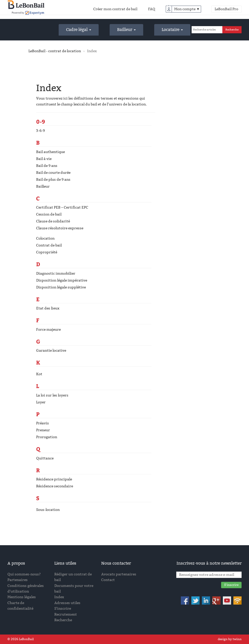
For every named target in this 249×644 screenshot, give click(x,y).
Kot (39, 374)
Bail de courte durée (53, 173)
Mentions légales (22, 597)
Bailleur (126, 30)
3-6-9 (40, 131)
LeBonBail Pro (226, 9)
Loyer (41, 402)
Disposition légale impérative (62, 280)
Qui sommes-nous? (24, 574)
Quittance (45, 458)
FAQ (152, 9)
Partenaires (18, 580)
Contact (108, 580)
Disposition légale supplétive (61, 287)
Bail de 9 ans (47, 166)
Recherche (63, 620)
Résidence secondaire (55, 486)
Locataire (172, 30)
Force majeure (48, 330)
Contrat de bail (49, 245)
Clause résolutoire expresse (60, 228)
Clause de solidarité (53, 221)
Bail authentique (50, 152)
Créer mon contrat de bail (115, 9)
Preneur (43, 430)
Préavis (43, 423)
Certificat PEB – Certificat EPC (62, 207)
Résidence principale (54, 479)
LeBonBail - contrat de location (55, 51)
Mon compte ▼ (187, 9)
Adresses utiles (67, 603)
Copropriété (47, 252)
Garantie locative (51, 351)
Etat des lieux (48, 308)
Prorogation (47, 437)
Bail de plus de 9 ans (53, 180)
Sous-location (48, 510)
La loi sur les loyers (52, 395)
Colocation (45, 238)
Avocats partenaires (119, 574)
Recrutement (66, 614)
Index (59, 597)
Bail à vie (44, 159)
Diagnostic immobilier (56, 273)
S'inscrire (63, 609)
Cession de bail (49, 214)
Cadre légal (79, 30)
